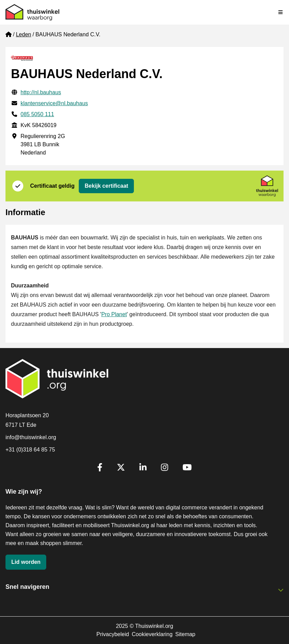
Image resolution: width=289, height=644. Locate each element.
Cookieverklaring (152, 634)
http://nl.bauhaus (41, 92)
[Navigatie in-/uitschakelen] (281, 12)
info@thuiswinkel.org (31, 437)
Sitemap (185, 634)
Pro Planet (114, 314)
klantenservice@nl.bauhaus (54, 103)
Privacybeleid (112, 634)
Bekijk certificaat (106, 186)
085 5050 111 (37, 114)
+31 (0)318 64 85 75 (30, 450)
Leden (23, 34)
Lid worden (26, 562)
